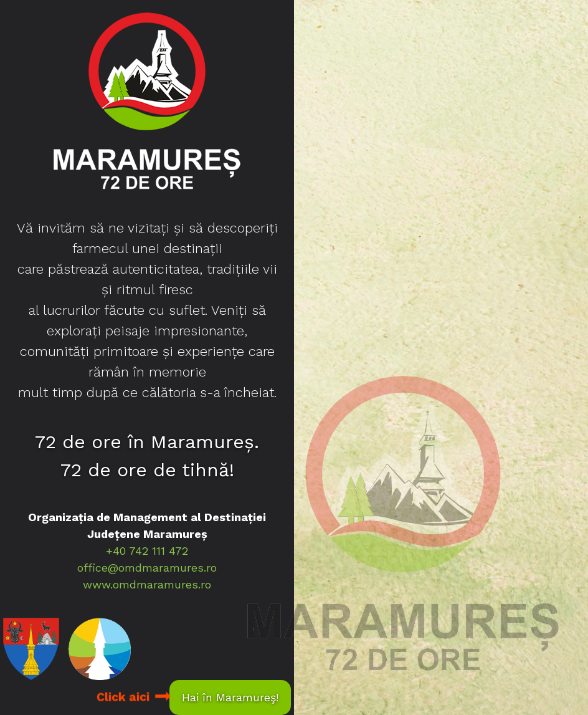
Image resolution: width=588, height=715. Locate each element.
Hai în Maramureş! (230, 697)
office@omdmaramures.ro (147, 568)
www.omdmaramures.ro (147, 584)
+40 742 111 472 (147, 551)
